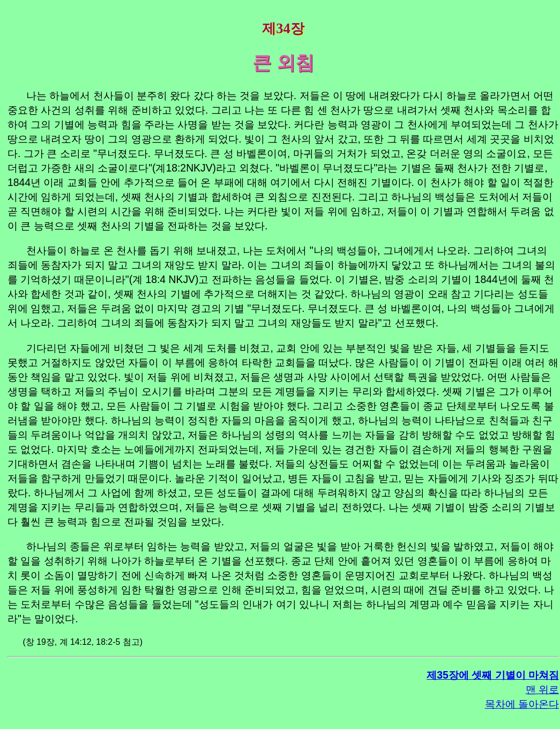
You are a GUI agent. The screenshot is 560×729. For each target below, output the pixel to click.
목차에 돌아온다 (522, 704)
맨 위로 (542, 689)
